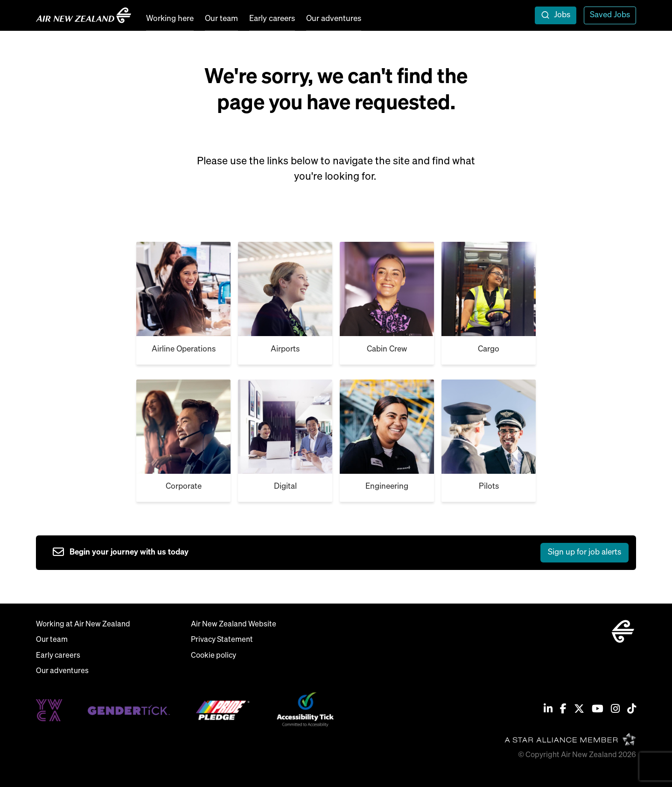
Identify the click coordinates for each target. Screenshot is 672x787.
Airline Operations (184, 349)
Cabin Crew (387, 349)
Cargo (489, 349)
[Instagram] (615, 710)
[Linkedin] (548, 710)
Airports (285, 349)
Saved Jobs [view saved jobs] (610, 15)
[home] (84, 15)
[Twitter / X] (579, 710)
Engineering (387, 487)
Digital (285, 487)
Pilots (489, 487)
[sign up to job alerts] (341, 553)
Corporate (184, 487)
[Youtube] (598, 710)
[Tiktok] (632, 710)
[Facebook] (563, 710)
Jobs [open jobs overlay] (562, 15)
